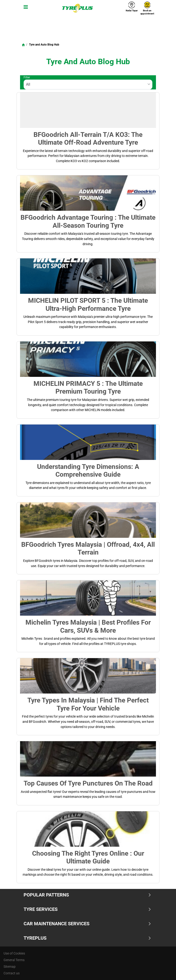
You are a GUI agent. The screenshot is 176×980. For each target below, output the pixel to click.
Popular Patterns (87, 895)
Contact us (12, 973)
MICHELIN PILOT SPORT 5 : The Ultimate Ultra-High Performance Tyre (88, 304)
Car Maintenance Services (87, 924)
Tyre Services (87, 909)
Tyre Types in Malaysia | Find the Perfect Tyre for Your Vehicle (88, 704)
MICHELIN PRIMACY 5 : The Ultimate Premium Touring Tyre (88, 387)
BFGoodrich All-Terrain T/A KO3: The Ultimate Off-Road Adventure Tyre (88, 139)
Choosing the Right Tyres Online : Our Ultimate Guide (88, 857)
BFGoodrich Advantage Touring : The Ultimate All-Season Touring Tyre (88, 221)
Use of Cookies (14, 953)
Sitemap (10, 967)
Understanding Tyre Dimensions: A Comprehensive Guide (88, 471)
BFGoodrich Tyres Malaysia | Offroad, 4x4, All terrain (88, 548)
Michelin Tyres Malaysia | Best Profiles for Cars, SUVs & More (88, 626)
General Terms (14, 960)
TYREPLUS (87, 938)
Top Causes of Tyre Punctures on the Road (88, 783)
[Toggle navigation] (25, 8)
